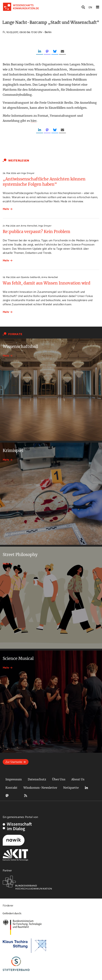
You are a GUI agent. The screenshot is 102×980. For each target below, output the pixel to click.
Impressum (14, 779)
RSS (26, 796)
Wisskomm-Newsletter (40, 788)
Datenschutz (37, 779)
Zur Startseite (14, 762)
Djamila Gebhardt (31, 277)
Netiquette (71, 788)
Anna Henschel (29, 225)
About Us (78, 779)
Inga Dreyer (28, 173)
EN (90, 7)
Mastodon (7, 796)
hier (34, 121)
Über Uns (59, 779)
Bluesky (16, 796)
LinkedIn (86, 788)
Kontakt (11, 788)
